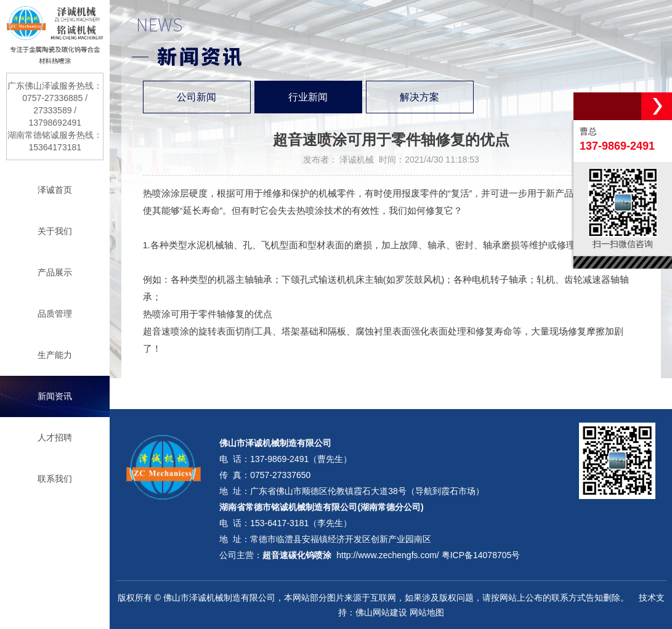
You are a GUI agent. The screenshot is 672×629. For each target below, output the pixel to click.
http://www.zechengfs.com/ (388, 555)
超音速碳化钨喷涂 (297, 555)
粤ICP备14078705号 (481, 555)
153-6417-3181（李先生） (301, 523)
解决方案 (419, 97)
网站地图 (427, 612)
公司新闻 (196, 97)
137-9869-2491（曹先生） (301, 459)
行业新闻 (308, 97)
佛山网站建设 (381, 612)
